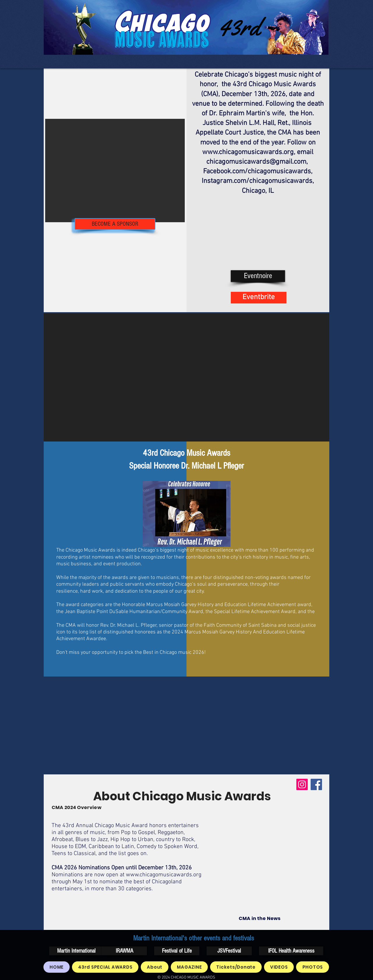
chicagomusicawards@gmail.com (256, 162)
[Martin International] (76, 951)
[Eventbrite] (259, 298)
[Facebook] (316, 784)
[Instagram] (302, 784)
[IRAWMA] (124, 951)
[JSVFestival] (229, 951)
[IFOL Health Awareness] (291, 951)
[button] (115, 171)
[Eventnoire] (258, 276)
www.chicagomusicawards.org (248, 152)
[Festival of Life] (177, 951)
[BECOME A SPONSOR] (115, 224)
